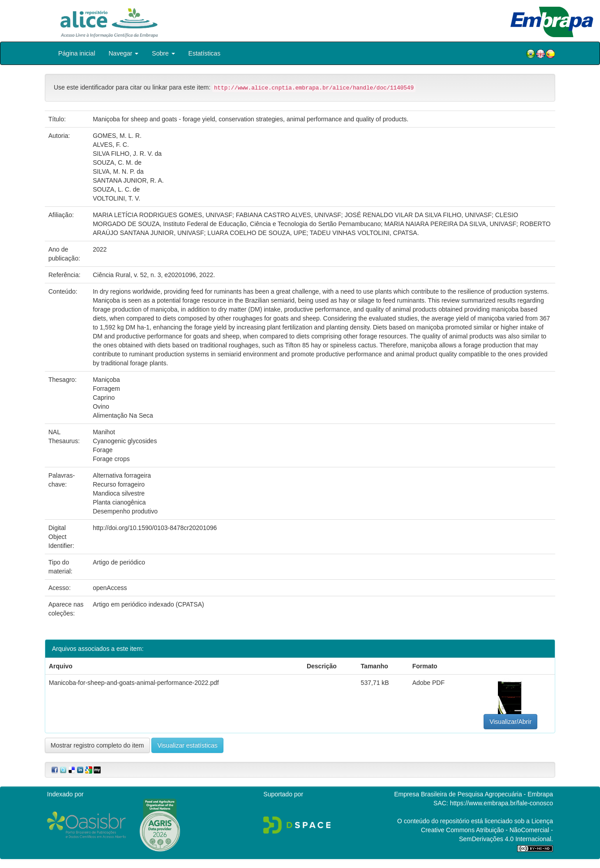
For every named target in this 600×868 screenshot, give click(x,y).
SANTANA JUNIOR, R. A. (128, 180)
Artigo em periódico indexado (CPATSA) (148, 604)
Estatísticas (205, 53)
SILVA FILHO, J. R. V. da (127, 154)
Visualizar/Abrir (510, 722)
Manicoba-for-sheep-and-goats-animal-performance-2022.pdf (134, 683)
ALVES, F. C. (111, 145)
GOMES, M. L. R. (117, 136)
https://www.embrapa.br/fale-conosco (501, 803)
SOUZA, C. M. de (117, 162)
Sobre (163, 53)
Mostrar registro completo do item (97, 745)
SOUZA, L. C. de (116, 189)
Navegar (124, 53)
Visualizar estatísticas (187, 745)
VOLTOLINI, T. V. (116, 198)
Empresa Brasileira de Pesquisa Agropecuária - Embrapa (474, 794)
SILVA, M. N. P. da (118, 171)
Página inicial (77, 53)
